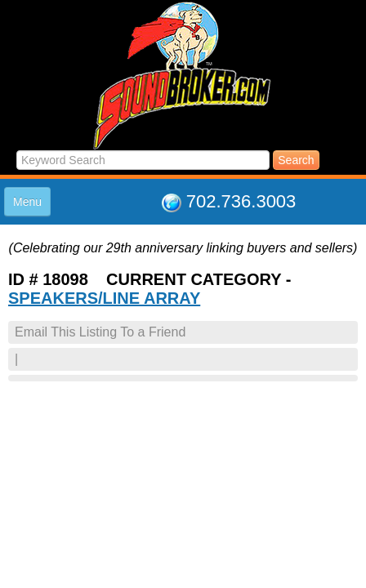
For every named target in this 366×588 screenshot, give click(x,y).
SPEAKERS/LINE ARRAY (104, 298)
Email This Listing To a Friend (100, 332)
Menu (27, 202)
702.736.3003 (241, 201)
